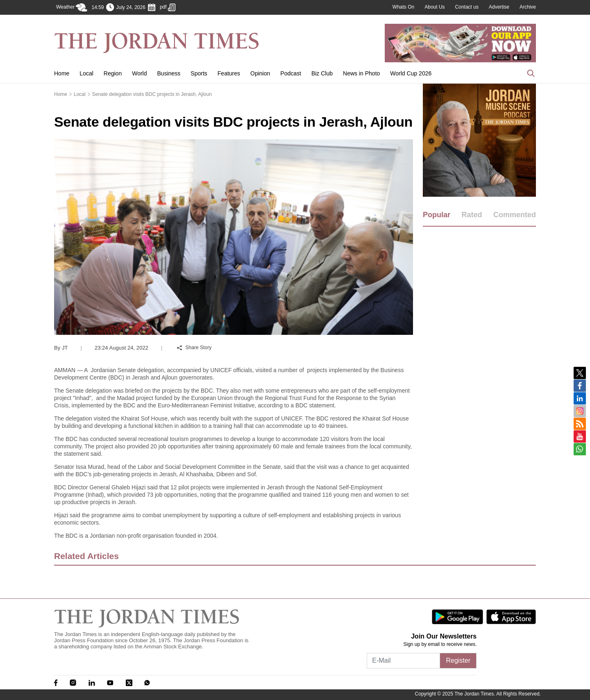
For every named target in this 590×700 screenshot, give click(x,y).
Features (229, 73)
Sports (199, 73)
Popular (437, 215)
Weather (72, 7)
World (139, 73)
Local (86, 73)
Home (62, 73)
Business (169, 73)
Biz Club (322, 73)
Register (458, 660)
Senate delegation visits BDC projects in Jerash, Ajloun (152, 94)
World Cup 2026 (411, 73)
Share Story (194, 348)
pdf (168, 7)
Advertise (499, 7)
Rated (472, 215)
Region (113, 73)
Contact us (467, 7)
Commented (515, 215)
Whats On (403, 7)
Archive (528, 7)
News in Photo (361, 73)
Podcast (291, 73)
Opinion (260, 73)
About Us (435, 7)
